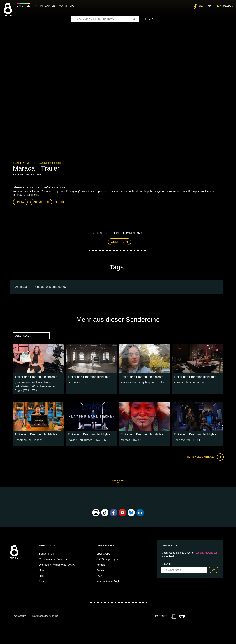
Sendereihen (46, 553)
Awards (43, 580)
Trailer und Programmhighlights (38, 163)
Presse (101, 569)
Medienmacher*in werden (54, 558)
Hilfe (42, 575)
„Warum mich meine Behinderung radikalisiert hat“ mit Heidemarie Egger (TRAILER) (38, 386)
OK (214, 569)
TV (36, 6)
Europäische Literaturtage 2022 (193, 382)
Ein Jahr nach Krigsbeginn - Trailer (141, 382)
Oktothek (24, 6)
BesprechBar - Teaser (28, 439)
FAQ (99, 575)
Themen (151, 19)
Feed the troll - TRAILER (189, 439)
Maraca (22, 286)
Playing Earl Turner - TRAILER (86, 439)
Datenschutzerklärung (45, 615)
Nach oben (118, 482)
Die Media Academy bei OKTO (57, 564)
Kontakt (101, 564)
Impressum (19, 615)
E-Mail (166, 563)
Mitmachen (49, 6)
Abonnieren (41, 202)
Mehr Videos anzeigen (205, 456)
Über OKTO (103, 553)
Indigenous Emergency (51, 286)
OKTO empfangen (107, 558)
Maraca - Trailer (130, 439)
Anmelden (120, 241)
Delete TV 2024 (77, 382)
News (42, 569)
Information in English (109, 580)
